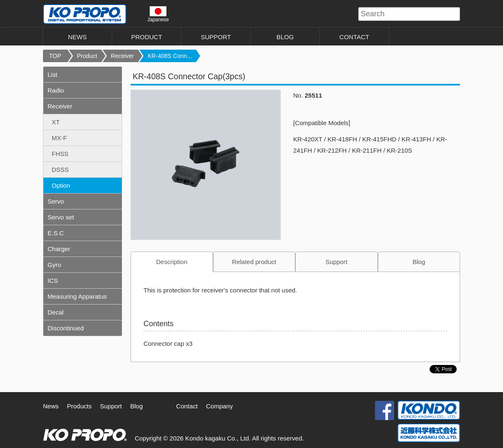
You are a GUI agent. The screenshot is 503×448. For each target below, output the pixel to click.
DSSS (60, 170)
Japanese (158, 14)
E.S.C (56, 233)
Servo (56, 201)
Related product (254, 262)
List (52, 74)
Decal (55, 312)
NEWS (77, 37)
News (51, 406)
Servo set (61, 217)
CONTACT (354, 37)
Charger (59, 249)
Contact (187, 406)
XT (56, 122)
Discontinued (66, 328)
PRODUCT (146, 37)
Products (79, 406)
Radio (56, 90)
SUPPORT (216, 37)
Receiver (122, 56)
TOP (55, 56)
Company (219, 406)
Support (336, 262)
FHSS (60, 154)
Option (61, 185)
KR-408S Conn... (170, 56)
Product (87, 56)
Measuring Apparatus (77, 296)
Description (172, 262)
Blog (419, 262)
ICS (53, 281)
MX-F (59, 138)
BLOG (285, 37)
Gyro (54, 265)
